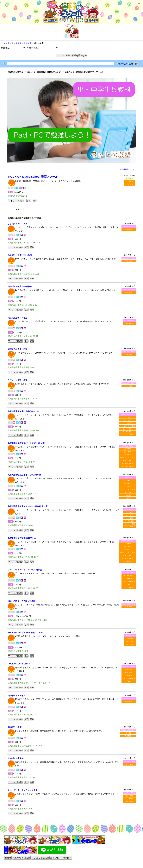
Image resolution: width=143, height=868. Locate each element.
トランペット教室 (127, 435)
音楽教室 (28, 43)
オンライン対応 (129, 576)
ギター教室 (129, 229)
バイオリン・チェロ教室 (127, 426)
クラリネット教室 (127, 466)
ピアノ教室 (127, 417)
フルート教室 (127, 429)
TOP (3, 43)
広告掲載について (128, 169)
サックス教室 (127, 432)
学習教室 (128, 736)
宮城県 (10, 43)
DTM (129, 584)
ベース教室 (130, 181)
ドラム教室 (130, 184)
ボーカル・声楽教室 (129, 581)
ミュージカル (129, 587)
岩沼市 (19, 43)
